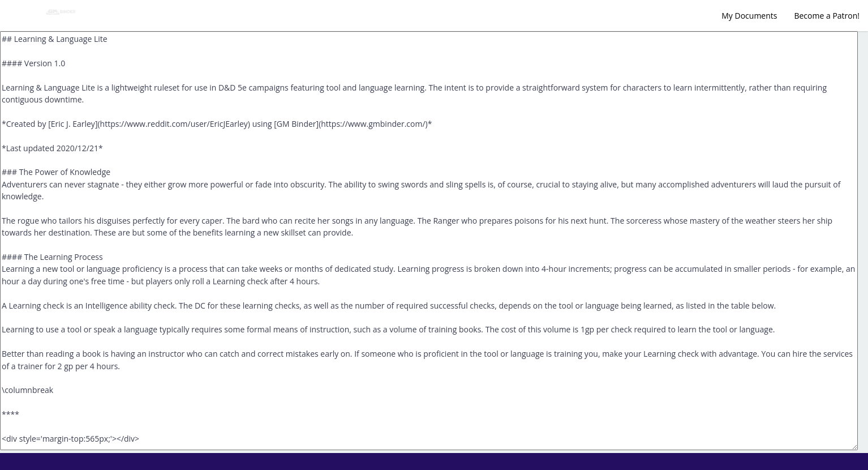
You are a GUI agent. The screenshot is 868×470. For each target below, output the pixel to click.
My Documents (749, 16)
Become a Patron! (827, 16)
